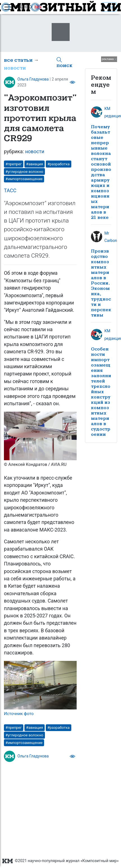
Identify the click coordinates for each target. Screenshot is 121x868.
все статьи (18, 60)
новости (15, 68)
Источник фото (19, 714)
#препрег (14, 164)
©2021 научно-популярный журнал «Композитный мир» (60, 861)
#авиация (35, 164)
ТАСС (10, 191)
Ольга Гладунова (33, 79)
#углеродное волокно (24, 172)
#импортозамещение (24, 179)
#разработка (59, 164)
